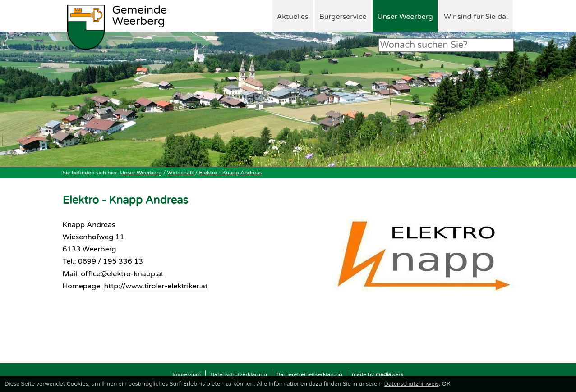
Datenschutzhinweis (411, 384)
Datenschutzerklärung (239, 374)
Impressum (187, 374)
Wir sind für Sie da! (476, 17)
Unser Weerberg (405, 17)
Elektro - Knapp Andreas (230, 173)
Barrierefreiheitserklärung (309, 374)
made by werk (378, 374)
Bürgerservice (343, 17)
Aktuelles (293, 17)
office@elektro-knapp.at (122, 274)
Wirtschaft (180, 173)
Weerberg (140, 16)
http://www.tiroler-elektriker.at (156, 286)
